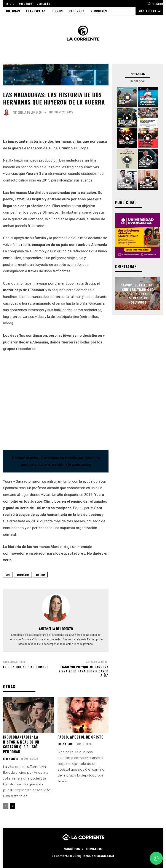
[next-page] (13, 806)
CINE (8, 575)
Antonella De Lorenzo (27, 112)
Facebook (137, 81)
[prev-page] (6, 806)
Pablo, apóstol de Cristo (81, 737)
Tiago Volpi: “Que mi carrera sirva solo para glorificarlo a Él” (84, 671)
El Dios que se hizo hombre (26, 667)
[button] (155, 4)
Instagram (138, 74)
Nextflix (40, 575)
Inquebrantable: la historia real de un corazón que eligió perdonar (21, 744)
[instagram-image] (127, 97)
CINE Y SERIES (11, 758)
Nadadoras (23, 575)
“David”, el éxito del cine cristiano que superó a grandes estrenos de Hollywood (137, 293)
